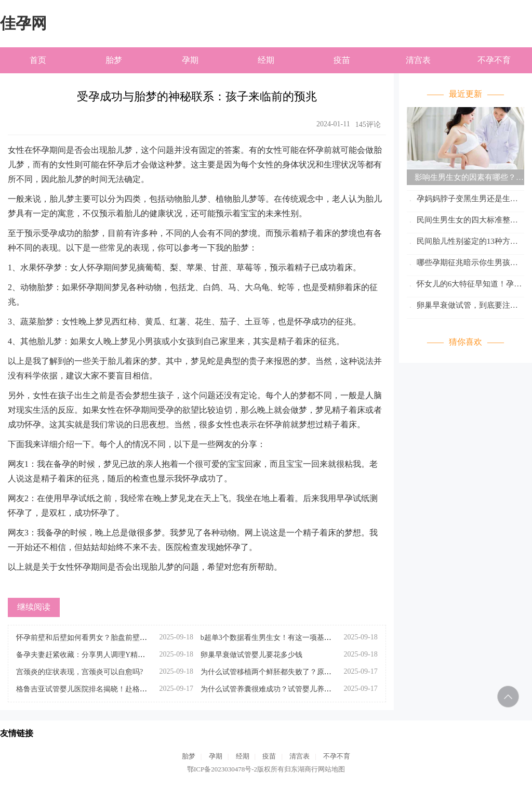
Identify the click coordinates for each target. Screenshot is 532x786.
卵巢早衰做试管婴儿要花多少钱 (251, 655)
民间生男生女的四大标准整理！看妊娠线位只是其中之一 (458, 222)
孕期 (190, 60)
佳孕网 (23, 23)
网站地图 (331, 769)
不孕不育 (494, 60)
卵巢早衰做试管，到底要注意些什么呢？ (462, 307)
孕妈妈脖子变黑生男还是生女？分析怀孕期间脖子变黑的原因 (465, 200)
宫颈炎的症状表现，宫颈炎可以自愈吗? (79, 672)
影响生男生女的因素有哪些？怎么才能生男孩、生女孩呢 (465, 179)
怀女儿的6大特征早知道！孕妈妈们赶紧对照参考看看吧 (464, 286)
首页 (38, 60)
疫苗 (342, 60)
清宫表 (418, 60)
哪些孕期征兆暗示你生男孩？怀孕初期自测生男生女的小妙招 (462, 264)
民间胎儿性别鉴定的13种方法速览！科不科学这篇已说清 (462, 243)
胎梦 (114, 60)
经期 (266, 60)
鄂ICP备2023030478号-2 (222, 769)
